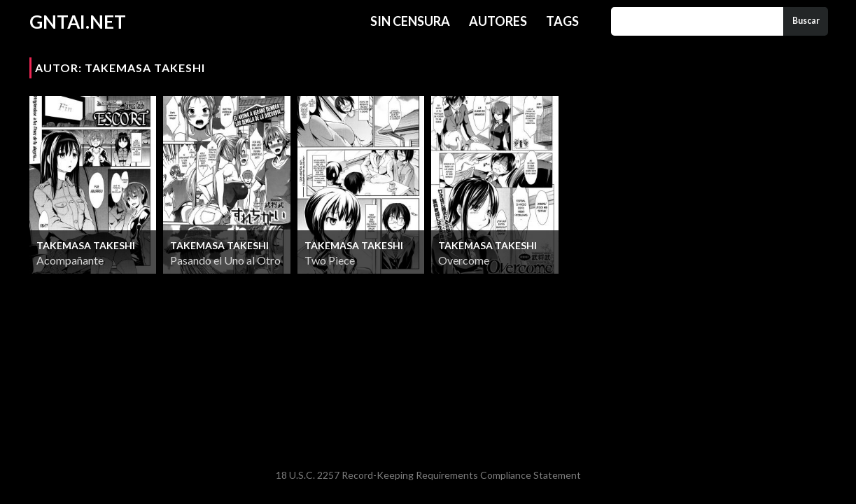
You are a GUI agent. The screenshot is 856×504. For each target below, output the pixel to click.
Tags (562, 21)
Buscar (806, 21)
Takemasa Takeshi (86, 245)
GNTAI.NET (78, 22)
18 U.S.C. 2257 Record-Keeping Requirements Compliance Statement (428, 475)
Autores (498, 21)
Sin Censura (410, 21)
